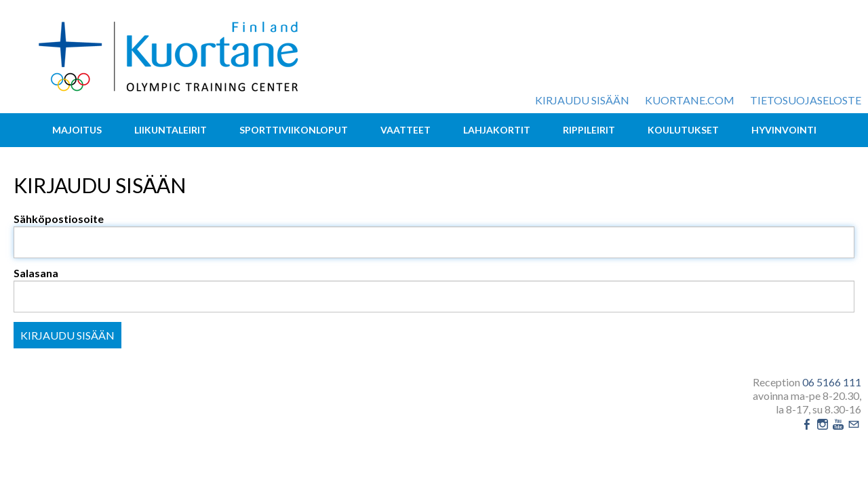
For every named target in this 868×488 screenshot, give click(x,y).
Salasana (36, 273)
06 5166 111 (832, 382)
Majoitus (77, 130)
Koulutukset (683, 130)
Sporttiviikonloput (294, 130)
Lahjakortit (497, 130)
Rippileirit (589, 130)
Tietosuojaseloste (806, 100)
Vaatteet (406, 130)
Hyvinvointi (784, 130)
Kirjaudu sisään (582, 100)
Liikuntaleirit (171, 130)
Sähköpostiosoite (59, 219)
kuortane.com (690, 100)
